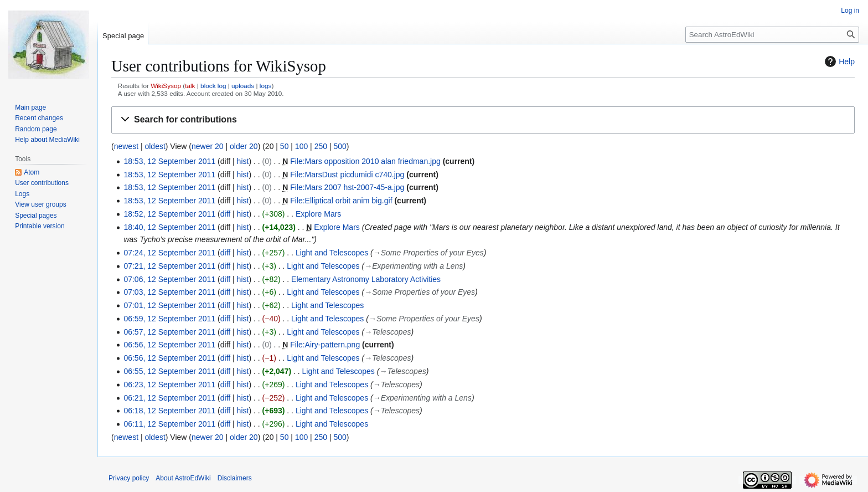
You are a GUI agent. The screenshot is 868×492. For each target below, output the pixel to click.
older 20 (244, 146)
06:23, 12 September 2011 (169, 385)
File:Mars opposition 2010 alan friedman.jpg (365, 161)
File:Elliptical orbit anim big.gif (341, 201)
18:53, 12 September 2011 (169, 161)
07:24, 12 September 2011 (169, 253)
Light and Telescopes (332, 253)
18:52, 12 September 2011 (169, 214)
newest (126, 146)
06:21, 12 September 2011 (169, 398)
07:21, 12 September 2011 (169, 266)
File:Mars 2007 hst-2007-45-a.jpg (347, 187)
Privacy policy (129, 478)
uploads (243, 86)
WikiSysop (166, 86)
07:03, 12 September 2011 (169, 292)
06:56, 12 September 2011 (169, 345)
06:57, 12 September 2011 (169, 332)
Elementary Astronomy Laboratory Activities (366, 279)
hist (243, 161)
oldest (155, 146)
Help (838, 61)
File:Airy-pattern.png (325, 345)
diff (225, 214)
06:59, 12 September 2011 (169, 319)
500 (340, 146)
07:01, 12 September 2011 (169, 305)
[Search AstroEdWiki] (772, 35)
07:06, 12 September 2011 (169, 279)
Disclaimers (235, 478)
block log (213, 86)
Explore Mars (318, 214)
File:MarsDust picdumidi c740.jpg (347, 175)
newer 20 (208, 146)
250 (321, 146)
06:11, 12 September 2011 (169, 424)
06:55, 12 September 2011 (169, 371)
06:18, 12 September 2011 (169, 411)
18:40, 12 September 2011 (169, 227)
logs (266, 86)
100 (301, 146)
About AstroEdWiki (183, 478)
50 (285, 146)
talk (190, 86)
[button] (483, 120)
